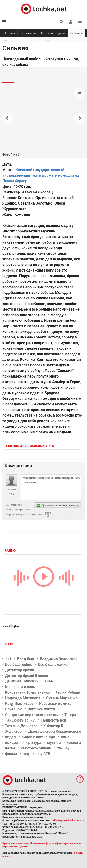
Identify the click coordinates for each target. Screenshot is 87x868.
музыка (54, 743)
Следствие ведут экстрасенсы (32, 715)
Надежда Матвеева (23, 698)
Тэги (9, 644)
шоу (26, 754)
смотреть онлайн (36, 748)
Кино (73, 40)
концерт (12, 743)
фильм (11, 754)
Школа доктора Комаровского (54, 731)
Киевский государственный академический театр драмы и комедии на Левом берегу (41, 175)
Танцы (70, 715)
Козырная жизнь (20, 687)
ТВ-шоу (10, 33)
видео (10, 737)
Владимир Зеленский (59, 659)
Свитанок (13, 709)
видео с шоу (32, 737)
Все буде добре (19, 664)
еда (52, 737)
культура (33, 743)
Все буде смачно (53, 664)
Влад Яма (26, 659)
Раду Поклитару (19, 704)
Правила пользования (15, 843)
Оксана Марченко (62, 698)
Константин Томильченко (27, 692)
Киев (49, 681)
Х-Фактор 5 (53, 726)
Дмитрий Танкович (22, 681)
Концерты (34, 40)
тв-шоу (63, 748)
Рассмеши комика (55, 704)
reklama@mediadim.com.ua (68, 820)
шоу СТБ (43, 754)
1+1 (8, 659)
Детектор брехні (20, 670)
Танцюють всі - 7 (20, 720)
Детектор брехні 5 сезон (27, 676)
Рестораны (55, 40)
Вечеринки (12, 40)
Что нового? (28, 33)
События (76, 33)
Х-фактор (13, 731)
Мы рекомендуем (53, 33)
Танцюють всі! (53, 720)
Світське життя (41, 709)
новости (74, 743)
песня (10, 748)
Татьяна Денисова (21, 726)
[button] (71, 22)
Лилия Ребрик (68, 692)
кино (65, 737)
